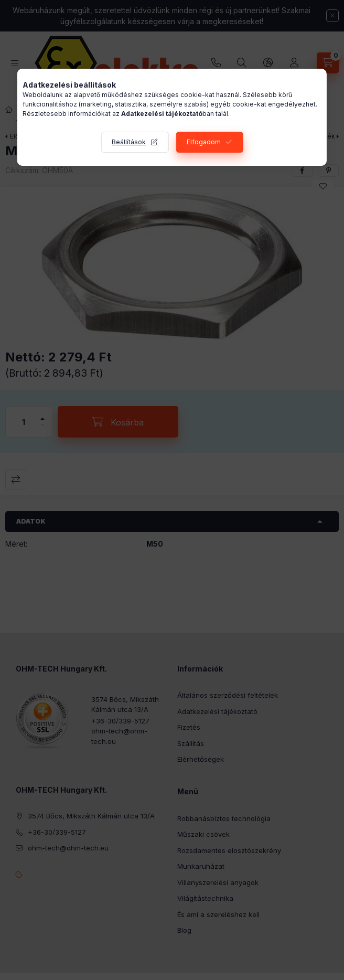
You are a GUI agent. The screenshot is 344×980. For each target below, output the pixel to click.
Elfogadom (204, 142)
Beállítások (129, 142)
